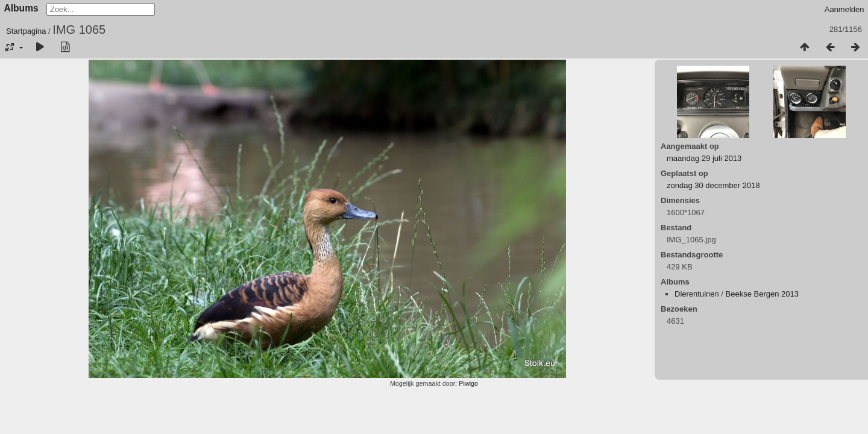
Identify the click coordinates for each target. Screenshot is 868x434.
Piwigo (468, 383)
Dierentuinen (697, 294)
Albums (21, 8)
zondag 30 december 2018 (713, 185)
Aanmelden (844, 9)
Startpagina (26, 31)
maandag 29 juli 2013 (704, 158)
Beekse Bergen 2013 (762, 294)
